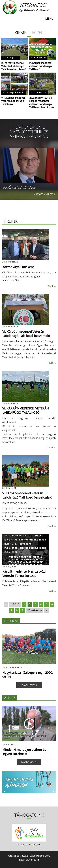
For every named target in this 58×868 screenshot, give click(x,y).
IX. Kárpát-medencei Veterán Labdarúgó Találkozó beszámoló (14, 66)
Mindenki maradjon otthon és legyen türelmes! (24, 752)
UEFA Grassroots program (29, 844)
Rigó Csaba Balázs (19, 187)
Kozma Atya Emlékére (18, 267)
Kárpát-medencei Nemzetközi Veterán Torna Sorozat (24, 574)
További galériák (29, 685)
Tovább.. (52, 286)
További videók (29, 762)
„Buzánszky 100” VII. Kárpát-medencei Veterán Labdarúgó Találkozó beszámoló (41, 103)
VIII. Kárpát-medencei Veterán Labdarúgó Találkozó (14, 101)
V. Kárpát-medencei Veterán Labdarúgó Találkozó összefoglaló (27, 495)
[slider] (29, 119)
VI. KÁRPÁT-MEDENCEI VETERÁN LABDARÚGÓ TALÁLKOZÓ (26, 410)
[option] (29, 172)
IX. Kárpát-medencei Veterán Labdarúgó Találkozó (40, 66)
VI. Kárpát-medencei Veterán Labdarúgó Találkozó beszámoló (26, 334)
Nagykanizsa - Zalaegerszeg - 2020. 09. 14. (28, 675)
